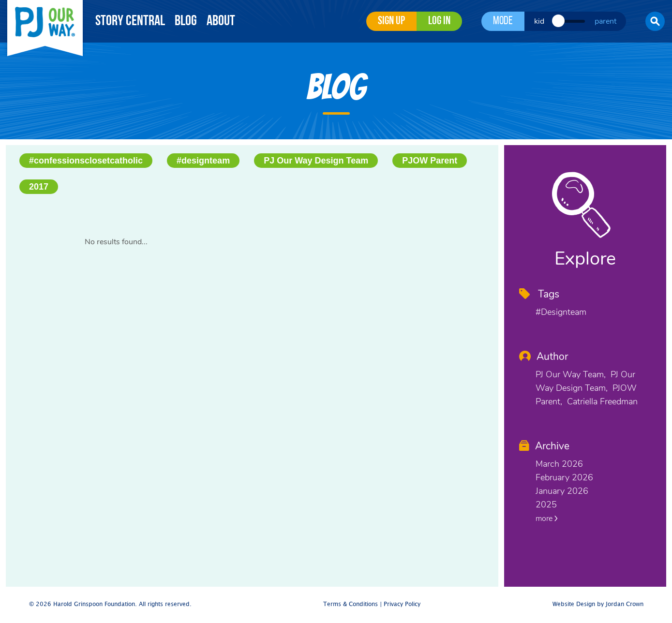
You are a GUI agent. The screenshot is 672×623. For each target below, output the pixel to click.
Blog (186, 22)
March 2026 (559, 464)
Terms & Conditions (351, 604)
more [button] (547, 519)
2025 (546, 504)
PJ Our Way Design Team (316, 161)
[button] (655, 21)
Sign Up (391, 21)
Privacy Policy (402, 604)
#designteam (203, 161)
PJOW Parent (430, 161)
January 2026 (562, 491)
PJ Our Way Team (570, 374)
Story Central (130, 22)
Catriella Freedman (602, 401)
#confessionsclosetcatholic (86, 161)
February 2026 (564, 477)
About (221, 22)
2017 (39, 187)
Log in (439, 21)
